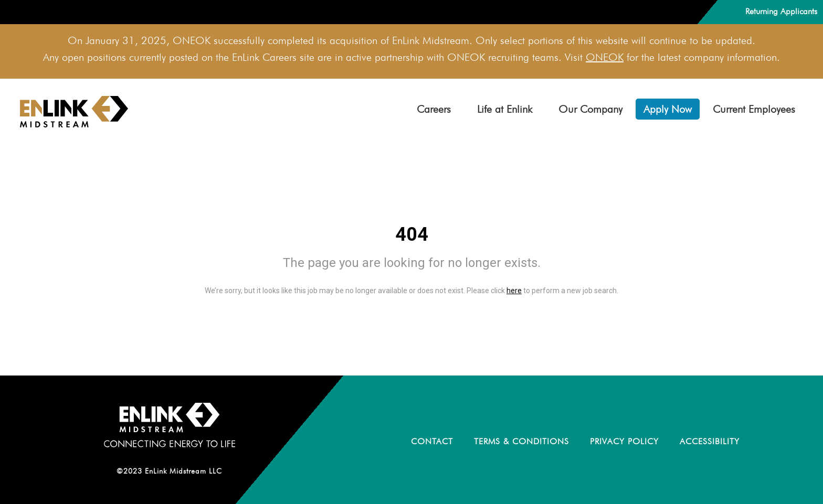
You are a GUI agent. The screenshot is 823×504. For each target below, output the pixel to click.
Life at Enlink (505, 109)
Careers (434, 109)
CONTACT (432, 441)
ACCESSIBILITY (710, 441)
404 (412, 234)
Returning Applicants (781, 11)
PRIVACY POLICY (624, 441)
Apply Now (668, 109)
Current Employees (754, 109)
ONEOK (605, 57)
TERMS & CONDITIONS (521, 441)
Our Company (590, 109)
